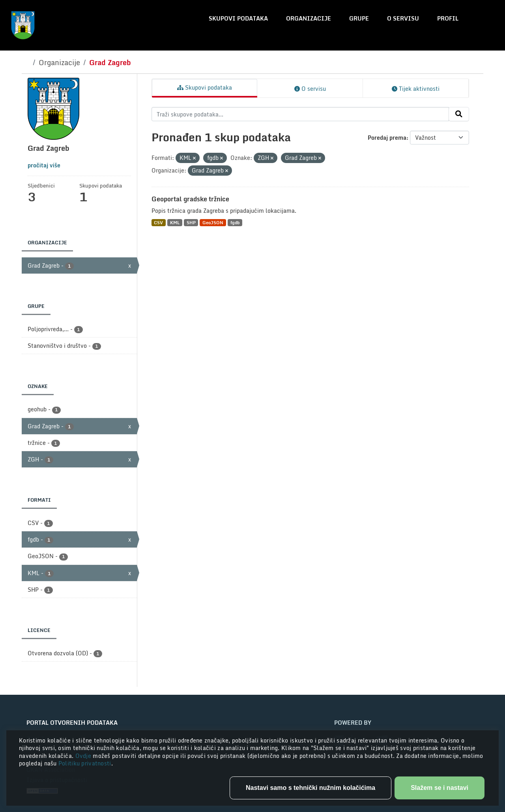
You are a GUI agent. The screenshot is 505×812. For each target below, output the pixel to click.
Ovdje (84, 756)
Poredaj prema (387, 138)
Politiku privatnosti (85, 763)
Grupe (359, 18)
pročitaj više (44, 165)
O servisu (403, 18)
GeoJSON (213, 222)
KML (175, 222)
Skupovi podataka (238, 18)
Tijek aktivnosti (416, 89)
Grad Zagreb (110, 62)
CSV (158, 222)
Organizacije (309, 18)
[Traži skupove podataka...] (300, 114)
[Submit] (459, 114)
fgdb (235, 222)
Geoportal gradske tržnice (190, 199)
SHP (191, 222)
